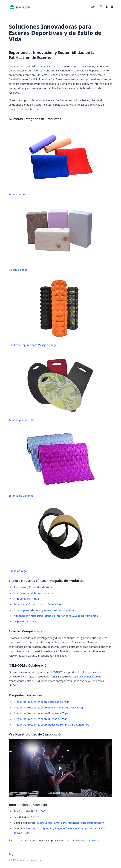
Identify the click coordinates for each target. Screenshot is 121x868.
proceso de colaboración (83, 677)
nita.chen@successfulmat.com (86, 823)
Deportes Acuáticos (26, 622)
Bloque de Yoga (52, 237)
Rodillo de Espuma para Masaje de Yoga (52, 312)
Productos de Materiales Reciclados (35, 593)
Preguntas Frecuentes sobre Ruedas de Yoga (41, 719)
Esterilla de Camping (52, 463)
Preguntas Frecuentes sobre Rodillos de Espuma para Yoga (49, 708)
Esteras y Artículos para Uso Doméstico (37, 604)
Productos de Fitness (26, 599)
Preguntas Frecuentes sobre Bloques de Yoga (41, 713)
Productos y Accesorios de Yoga (33, 587)
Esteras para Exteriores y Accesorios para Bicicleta (44, 610)
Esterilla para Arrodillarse (52, 387)
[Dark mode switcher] (107, 7)
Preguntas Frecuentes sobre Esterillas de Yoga (42, 702)
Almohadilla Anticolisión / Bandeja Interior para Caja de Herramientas (56, 616)
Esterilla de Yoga (52, 161)
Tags (12, 854)
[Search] (101, 7)
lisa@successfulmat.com (52, 823)
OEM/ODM (56, 672)
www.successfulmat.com (30, 860)
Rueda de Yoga (52, 538)
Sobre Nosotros (90, 840)
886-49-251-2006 (35, 811)
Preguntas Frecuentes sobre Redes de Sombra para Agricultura (52, 725)
